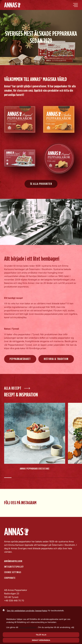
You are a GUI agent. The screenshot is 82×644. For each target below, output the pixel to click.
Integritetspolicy (14, 567)
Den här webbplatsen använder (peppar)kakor (27, 611)
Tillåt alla (41, 635)
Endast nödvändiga (41, 640)
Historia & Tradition (56, 359)
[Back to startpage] (12, 5)
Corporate (10, 578)
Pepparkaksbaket (20, 359)
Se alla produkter (41, 184)
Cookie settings (13, 572)
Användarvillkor (13, 561)
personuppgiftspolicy (28, 627)
